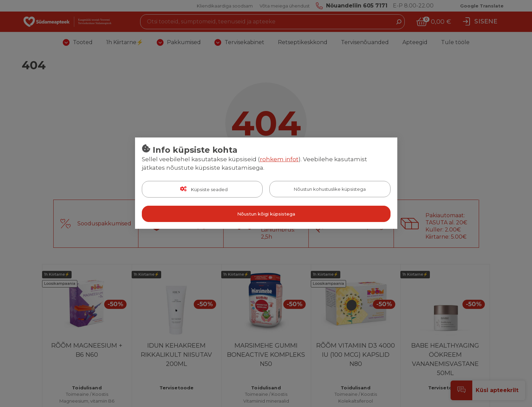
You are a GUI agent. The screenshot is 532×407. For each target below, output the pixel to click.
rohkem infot (279, 159)
